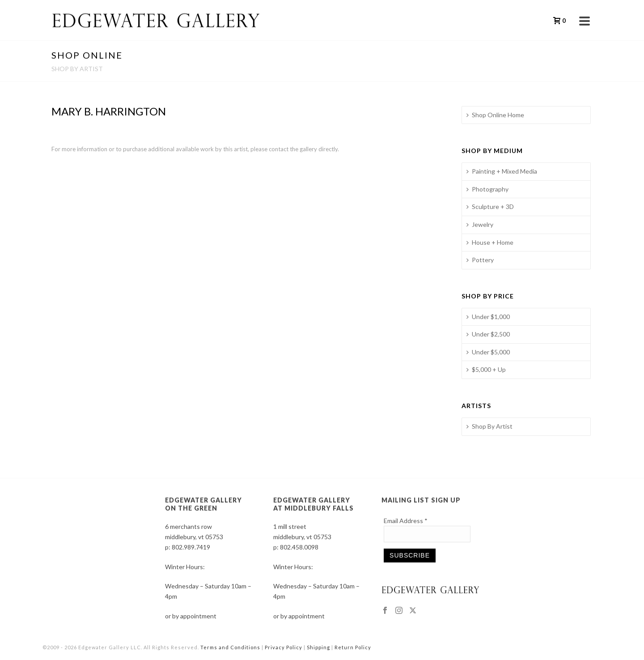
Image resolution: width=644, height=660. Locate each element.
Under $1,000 (488, 317)
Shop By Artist (489, 426)
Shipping (318, 647)
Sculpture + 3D (490, 207)
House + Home (490, 242)
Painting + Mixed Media (502, 171)
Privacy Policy (284, 647)
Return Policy (353, 647)
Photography (487, 189)
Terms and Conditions (230, 647)
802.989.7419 (191, 547)
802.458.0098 (299, 547)
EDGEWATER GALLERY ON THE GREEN (203, 504)
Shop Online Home (495, 115)
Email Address (406, 521)
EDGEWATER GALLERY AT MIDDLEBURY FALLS (314, 504)
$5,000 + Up (486, 369)
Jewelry (480, 224)
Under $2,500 (488, 334)
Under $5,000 (488, 352)
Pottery (480, 260)
